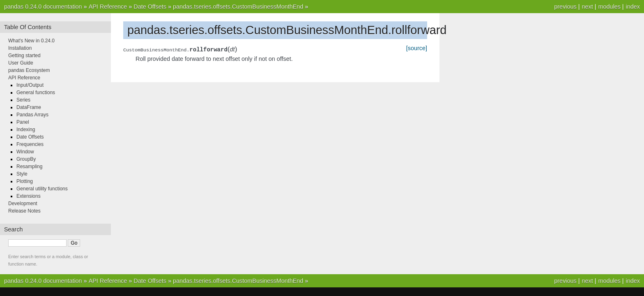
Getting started (24, 55)
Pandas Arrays (32, 115)
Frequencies (30, 144)
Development (23, 203)
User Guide (21, 63)
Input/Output (30, 85)
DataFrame (29, 107)
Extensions (29, 196)
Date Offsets (150, 7)
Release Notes (24, 211)
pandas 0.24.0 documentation (43, 7)
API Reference (108, 7)
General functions (36, 92)
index (633, 7)
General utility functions (42, 189)
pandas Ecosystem (29, 70)
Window (25, 152)
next (587, 7)
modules (609, 7)
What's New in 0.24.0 (31, 41)
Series (23, 100)
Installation (20, 48)
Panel (23, 122)
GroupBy (26, 159)
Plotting (25, 181)
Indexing (26, 129)
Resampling (29, 166)
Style (22, 174)
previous (565, 7)
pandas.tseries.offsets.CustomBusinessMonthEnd (238, 7)
